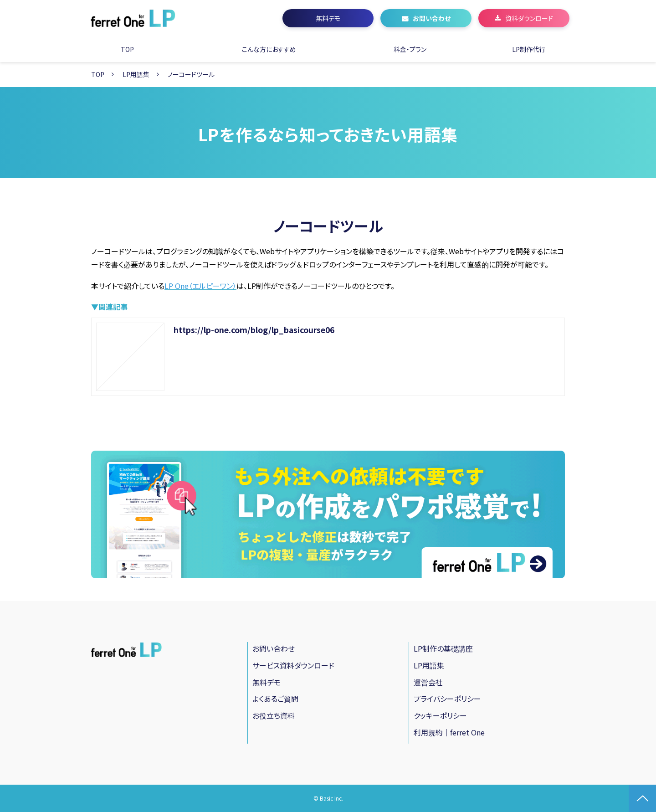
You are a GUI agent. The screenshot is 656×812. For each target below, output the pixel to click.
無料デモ (328, 18)
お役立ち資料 (274, 715)
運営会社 (428, 682)
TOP (127, 49)
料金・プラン (410, 49)
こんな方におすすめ (269, 49)
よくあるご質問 (275, 699)
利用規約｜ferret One (449, 732)
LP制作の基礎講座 (443, 648)
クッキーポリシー (440, 715)
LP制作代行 (529, 49)
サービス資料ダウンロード (293, 665)
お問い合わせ (432, 18)
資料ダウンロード (529, 18)
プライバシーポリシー (447, 699)
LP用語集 (136, 74)
